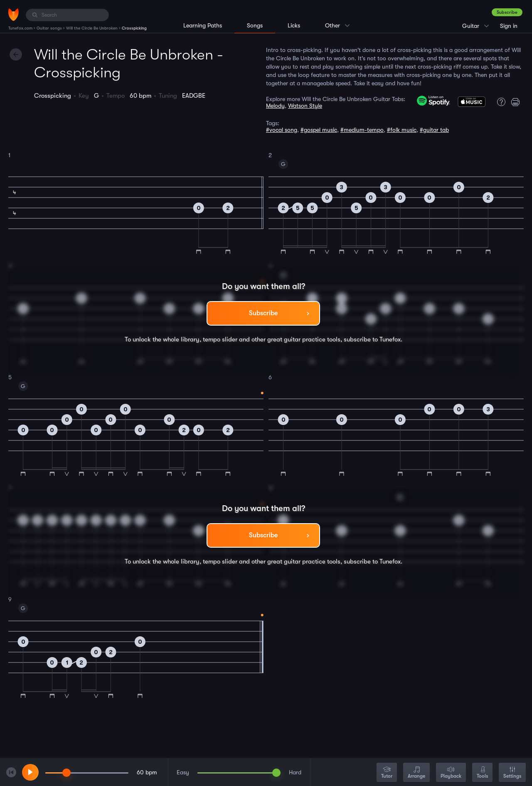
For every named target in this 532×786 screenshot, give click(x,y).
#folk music (402, 130)
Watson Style (305, 106)
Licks (294, 25)
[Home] (14, 15)
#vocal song (282, 130)
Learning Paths (203, 25)
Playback (451, 773)
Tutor (387, 773)
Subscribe (507, 12)
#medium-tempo (362, 130)
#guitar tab (434, 130)
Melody (275, 106)
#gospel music (319, 130)
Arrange (416, 773)
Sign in (509, 26)
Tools (482, 773)
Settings (512, 773)
